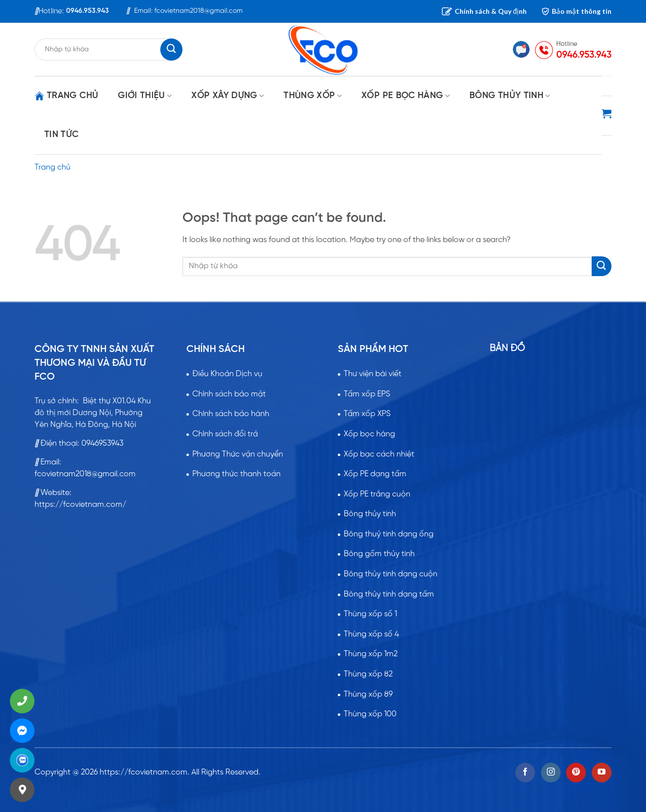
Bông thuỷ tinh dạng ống (389, 534)
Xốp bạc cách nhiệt (379, 454)
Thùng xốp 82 (368, 674)
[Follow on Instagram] (551, 773)
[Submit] (602, 266)
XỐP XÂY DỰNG (228, 96)
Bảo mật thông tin (576, 11)
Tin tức (62, 135)
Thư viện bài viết (373, 374)
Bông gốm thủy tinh (379, 554)
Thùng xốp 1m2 (371, 654)
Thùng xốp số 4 (371, 634)
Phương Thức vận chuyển (238, 454)
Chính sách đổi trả (225, 434)
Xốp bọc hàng (369, 434)
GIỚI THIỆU (145, 96)
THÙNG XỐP (313, 96)
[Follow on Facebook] (525, 773)
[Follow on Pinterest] (576, 773)
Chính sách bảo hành (231, 414)
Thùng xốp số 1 (370, 614)
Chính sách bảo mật (229, 394)
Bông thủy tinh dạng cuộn (391, 574)
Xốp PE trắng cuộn (377, 494)
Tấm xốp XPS (367, 414)
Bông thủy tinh (370, 514)
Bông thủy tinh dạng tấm (389, 594)
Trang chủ (66, 96)
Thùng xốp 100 (370, 714)
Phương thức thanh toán (236, 474)
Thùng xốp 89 (368, 694)
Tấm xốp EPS (367, 394)
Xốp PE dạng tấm (375, 474)
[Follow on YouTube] (602, 773)
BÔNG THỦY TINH (510, 96)
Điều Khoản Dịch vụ (227, 374)
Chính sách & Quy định (484, 11)
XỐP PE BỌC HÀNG (406, 96)
